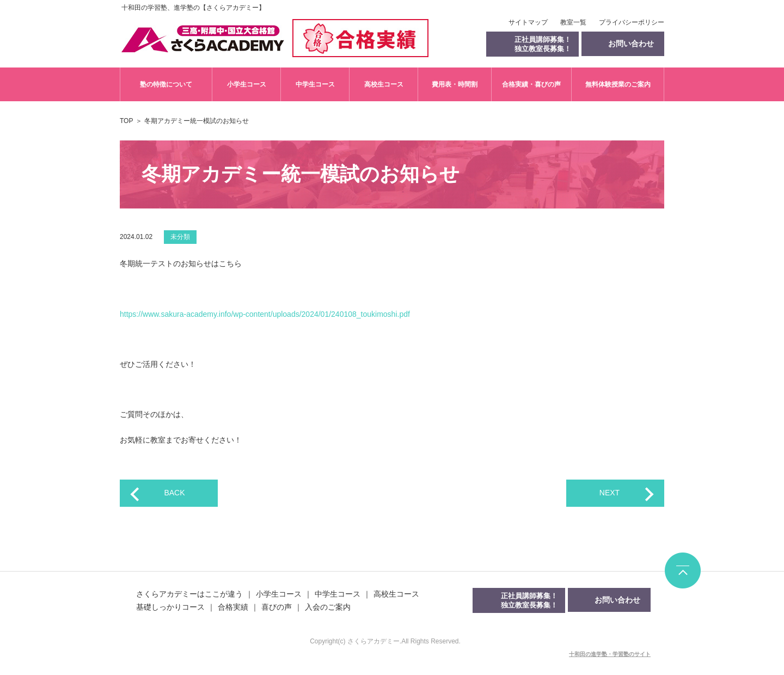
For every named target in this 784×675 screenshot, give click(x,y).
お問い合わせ (617, 600)
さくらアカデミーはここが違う (189, 594)
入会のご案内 (328, 607)
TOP (126, 121)
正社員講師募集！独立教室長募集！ (543, 44)
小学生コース (247, 84)
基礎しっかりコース (170, 607)
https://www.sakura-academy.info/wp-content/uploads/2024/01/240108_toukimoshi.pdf (265, 314)
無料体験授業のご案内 (618, 84)
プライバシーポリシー (632, 22)
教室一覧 (573, 22)
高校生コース (384, 84)
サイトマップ (528, 22)
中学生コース (315, 84)
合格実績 (233, 607)
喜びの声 (277, 607)
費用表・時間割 (455, 84)
